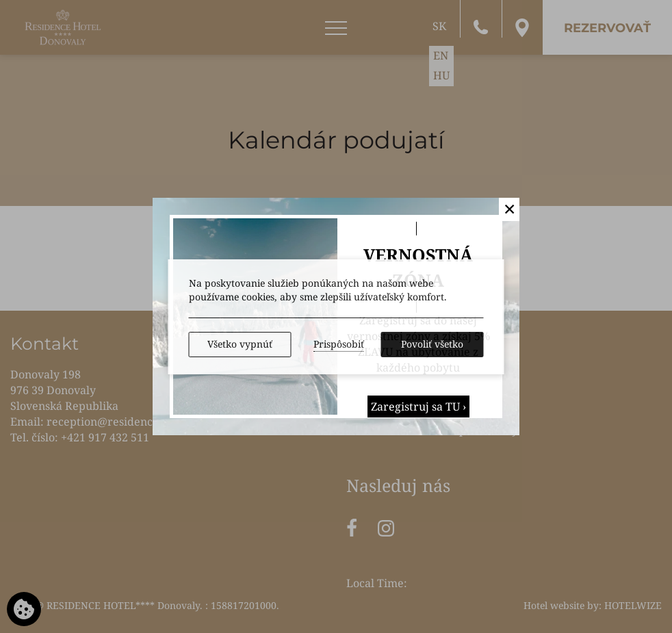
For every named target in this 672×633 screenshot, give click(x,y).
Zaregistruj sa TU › (418, 406)
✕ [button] (509, 209)
